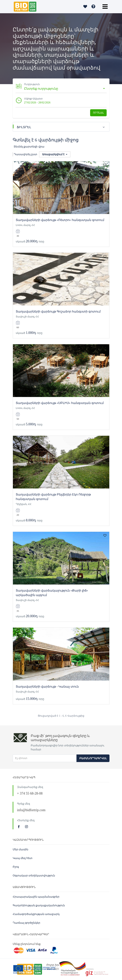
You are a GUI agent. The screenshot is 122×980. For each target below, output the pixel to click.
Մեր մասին (21, 849)
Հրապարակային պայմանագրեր (36, 897)
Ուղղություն (32, 84)
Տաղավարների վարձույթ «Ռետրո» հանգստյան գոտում (60, 220)
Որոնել (98, 113)
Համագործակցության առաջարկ (36, 914)
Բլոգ (16, 867)
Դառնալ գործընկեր (27, 923)
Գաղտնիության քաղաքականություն (39, 905)
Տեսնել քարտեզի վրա (29, 147)
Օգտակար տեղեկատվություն (34, 876)
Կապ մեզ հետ (23, 858)
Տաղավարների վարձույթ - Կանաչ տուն (47, 687)
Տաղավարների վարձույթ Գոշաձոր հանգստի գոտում (58, 311)
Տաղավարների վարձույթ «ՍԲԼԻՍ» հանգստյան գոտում (60, 403)
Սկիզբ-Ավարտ (33, 99)
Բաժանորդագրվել (93, 758)
